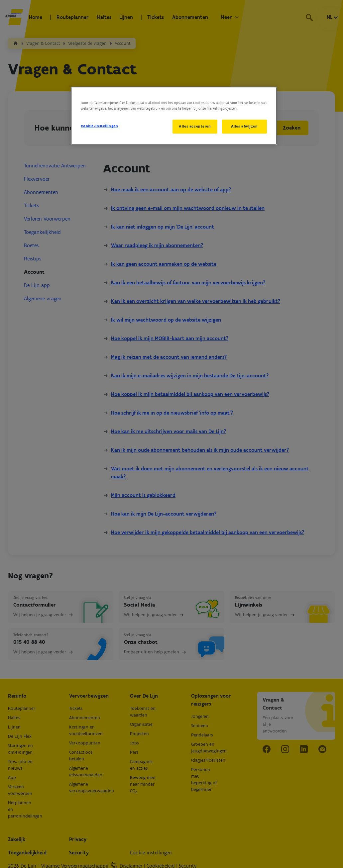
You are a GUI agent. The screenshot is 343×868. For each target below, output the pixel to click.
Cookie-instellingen (99, 126)
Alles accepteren (195, 126)
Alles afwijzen (244, 126)
